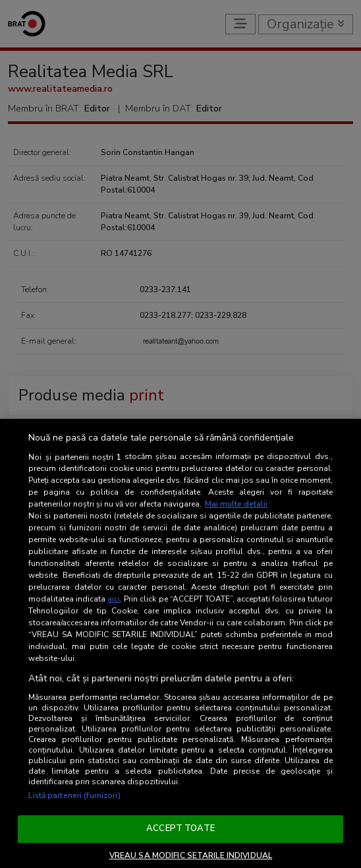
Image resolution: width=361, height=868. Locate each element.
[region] (180, 643)
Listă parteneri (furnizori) (74, 795)
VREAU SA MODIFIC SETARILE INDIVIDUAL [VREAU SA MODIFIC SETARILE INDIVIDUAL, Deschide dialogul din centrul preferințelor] (191, 855)
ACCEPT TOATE (180, 828)
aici (114, 599)
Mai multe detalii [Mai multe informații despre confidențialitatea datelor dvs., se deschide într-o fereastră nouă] (236, 504)
